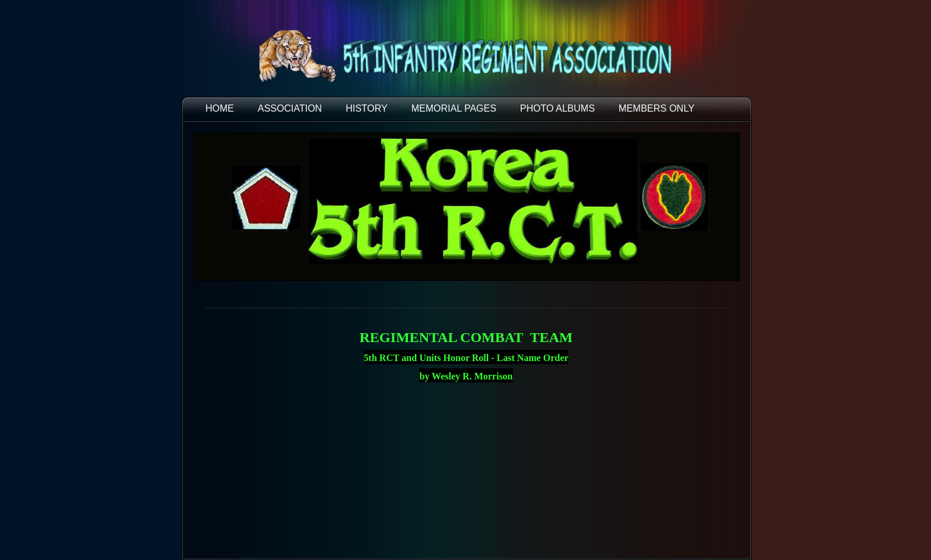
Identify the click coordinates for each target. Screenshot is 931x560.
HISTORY (367, 108)
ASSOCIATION (290, 108)
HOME (220, 108)
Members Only (657, 108)
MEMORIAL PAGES (454, 108)
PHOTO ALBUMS (558, 108)
